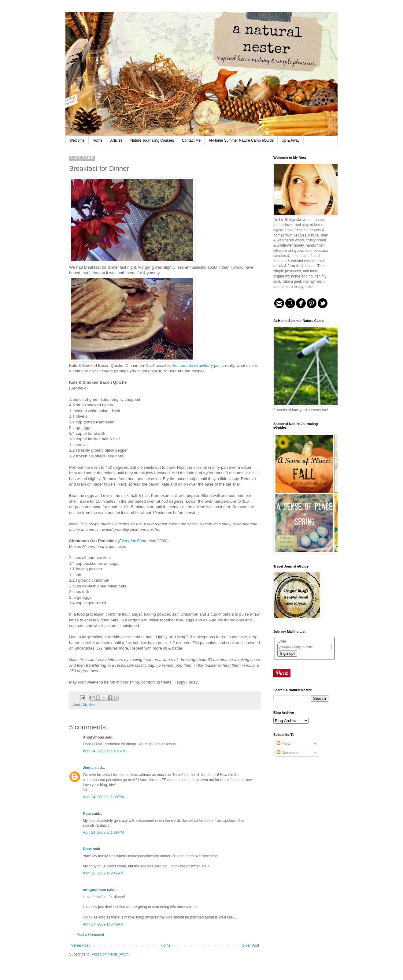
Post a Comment (90, 935)
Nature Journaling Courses (152, 140)
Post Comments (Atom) (111, 954)
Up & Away (290, 140)
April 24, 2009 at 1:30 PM (103, 797)
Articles (116, 140)
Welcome (77, 140)
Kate (87, 814)
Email (282, 641)
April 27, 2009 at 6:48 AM (103, 924)
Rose (87, 849)
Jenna (88, 768)
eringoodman (94, 890)
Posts (284, 743)
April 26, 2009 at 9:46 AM (103, 873)
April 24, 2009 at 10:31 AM (104, 751)
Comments (288, 753)
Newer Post (80, 945)
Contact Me (191, 140)
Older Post (250, 945)
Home (98, 140)
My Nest (89, 705)
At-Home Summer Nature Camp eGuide (241, 140)
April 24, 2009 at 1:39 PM (103, 833)
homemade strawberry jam (197, 365)
